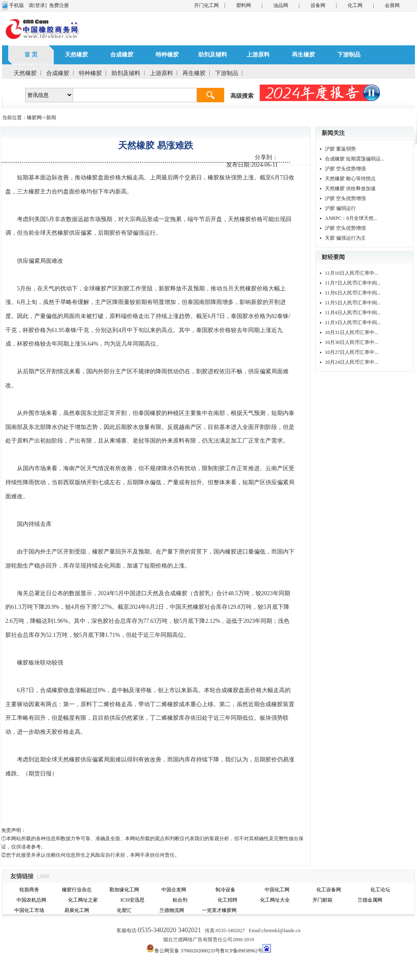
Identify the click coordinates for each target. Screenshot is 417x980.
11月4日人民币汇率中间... (353, 313)
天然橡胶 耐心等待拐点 (350, 179)
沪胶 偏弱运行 (340, 208)
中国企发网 (174, 890)
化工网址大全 (275, 900)
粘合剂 (180, 900)
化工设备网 (329, 890)
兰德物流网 (172, 910)
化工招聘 (227, 900)
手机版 (17, 5)
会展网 (392, 5)
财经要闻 (333, 257)
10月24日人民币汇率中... (352, 362)
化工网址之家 (83, 900)
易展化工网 (77, 910)
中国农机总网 (31, 900)
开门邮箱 (322, 900)
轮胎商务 (29, 890)
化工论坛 (380, 890)
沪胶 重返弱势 (340, 149)
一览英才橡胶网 (219, 910)
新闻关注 (333, 133)
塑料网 (244, 5)
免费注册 (59, 5)
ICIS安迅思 (133, 900)
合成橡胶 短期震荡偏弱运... (355, 159)
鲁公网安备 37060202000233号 (187, 951)
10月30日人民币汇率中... (352, 342)
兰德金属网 (370, 900)
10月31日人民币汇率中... (352, 332)
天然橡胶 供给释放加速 (350, 188)
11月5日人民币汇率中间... (353, 303)
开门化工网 (206, 5)
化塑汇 (124, 910)
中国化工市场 (29, 910)
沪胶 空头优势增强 (345, 169)
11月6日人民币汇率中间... (353, 293)
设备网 (318, 5)
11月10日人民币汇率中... (352, 273)
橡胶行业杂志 (77, 890)
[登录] (40, 5)
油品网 (281, 5)
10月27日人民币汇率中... (352, 352)
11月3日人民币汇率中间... (353, 323)
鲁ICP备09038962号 (241, 951)
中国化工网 (277, 890)
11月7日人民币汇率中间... (353, 283)
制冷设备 (225, 890)
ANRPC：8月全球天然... (351, 218)
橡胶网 (34, 118)
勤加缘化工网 (124, 890)
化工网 (355, 5)
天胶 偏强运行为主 (345, 238)
